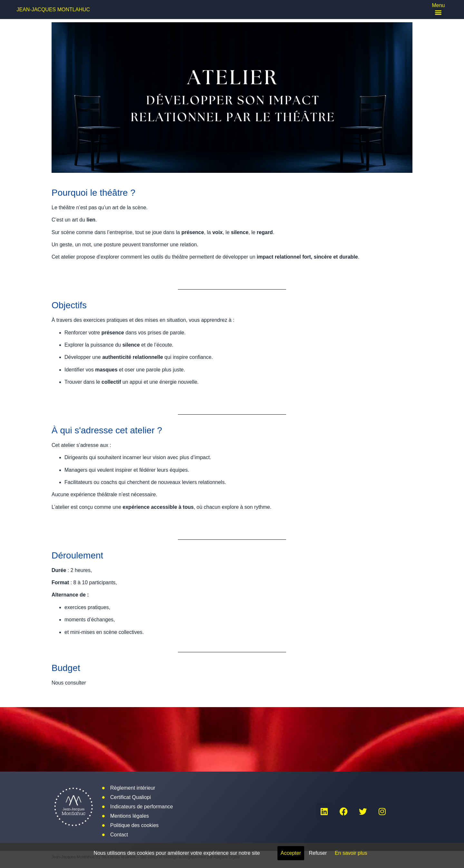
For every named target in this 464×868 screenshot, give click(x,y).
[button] (438, 12)
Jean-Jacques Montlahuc (53, 10)
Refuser (318, 853)
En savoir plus (351, 853)
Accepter (291, 853)
